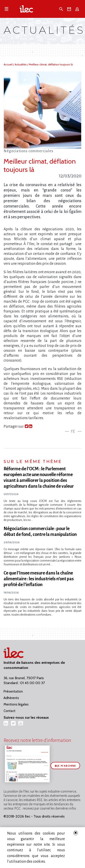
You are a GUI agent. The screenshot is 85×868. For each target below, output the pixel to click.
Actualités (21, 64)
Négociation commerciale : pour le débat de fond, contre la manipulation (40, 531)
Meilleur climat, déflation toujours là (51, 64)
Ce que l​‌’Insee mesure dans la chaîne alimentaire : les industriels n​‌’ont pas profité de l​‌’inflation (39, 579)
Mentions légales (16, 704)
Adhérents (11, 698)
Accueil (8, 64)
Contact (10, 711)
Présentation (13, 691)
